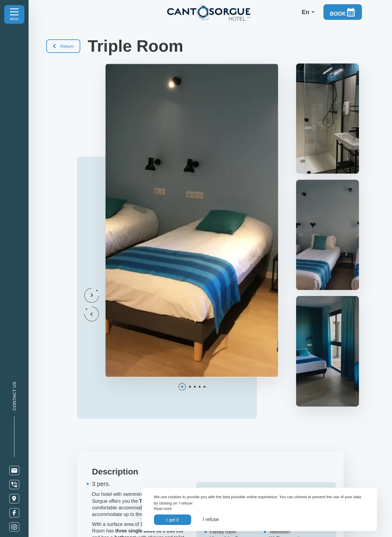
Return (64, 46)
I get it (173, 520)
